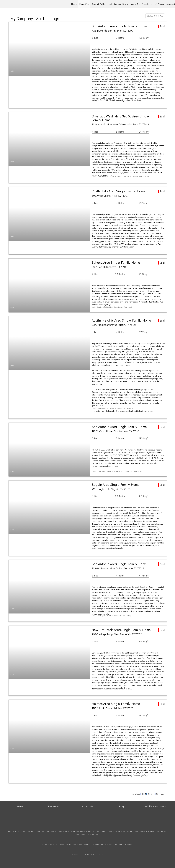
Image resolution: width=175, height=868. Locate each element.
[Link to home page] (16, 4)
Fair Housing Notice (121, 845)
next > (163, 794)
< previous (136, 794)
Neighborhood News (118, 4)
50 (157, 794)
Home (74, 4)
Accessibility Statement (93, 845)
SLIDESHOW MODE (155, 16)
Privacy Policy (68, 845)
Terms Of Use (50, 845)
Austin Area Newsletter (142, 4)
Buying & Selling (99, 4)
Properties (84, 4)
